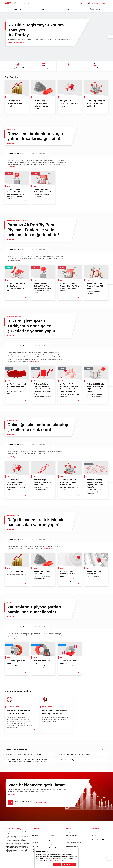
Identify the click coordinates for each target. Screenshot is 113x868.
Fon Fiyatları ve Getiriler (18, 66)
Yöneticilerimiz (35, 839)
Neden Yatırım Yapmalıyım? (16, 153)
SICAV (51, 844)
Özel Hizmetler (95, 9)
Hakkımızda (35, 836)
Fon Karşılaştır (69, 66)
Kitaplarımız (35, 846)
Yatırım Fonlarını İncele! (16, 43)
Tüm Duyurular (103, 749)
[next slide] (110, 36)
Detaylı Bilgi (13, 795)
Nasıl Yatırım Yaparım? (38, 153)
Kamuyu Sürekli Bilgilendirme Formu (75, 839)
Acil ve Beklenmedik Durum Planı (74, 843)
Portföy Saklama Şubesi (72, 832)
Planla (68, 9)
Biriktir (43, 9)
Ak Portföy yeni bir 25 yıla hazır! (70, 760)
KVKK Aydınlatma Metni (72, 846)
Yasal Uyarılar (35, 832)
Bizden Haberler (53, 832)
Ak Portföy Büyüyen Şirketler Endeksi (56, 840)
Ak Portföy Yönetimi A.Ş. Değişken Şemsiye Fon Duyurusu (24, 754)
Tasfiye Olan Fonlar (54, 848)
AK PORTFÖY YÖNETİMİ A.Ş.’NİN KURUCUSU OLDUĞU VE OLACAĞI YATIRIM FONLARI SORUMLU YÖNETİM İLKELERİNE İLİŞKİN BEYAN (28, 761)
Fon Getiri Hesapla (44, 66)
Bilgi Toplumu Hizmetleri (72, 836)
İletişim (94, 832)
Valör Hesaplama (95, 66)
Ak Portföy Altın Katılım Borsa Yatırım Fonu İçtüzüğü (76, 754)
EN (95, 836)
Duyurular (52, 836)
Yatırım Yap (17, 9)
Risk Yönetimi (35, 843)
